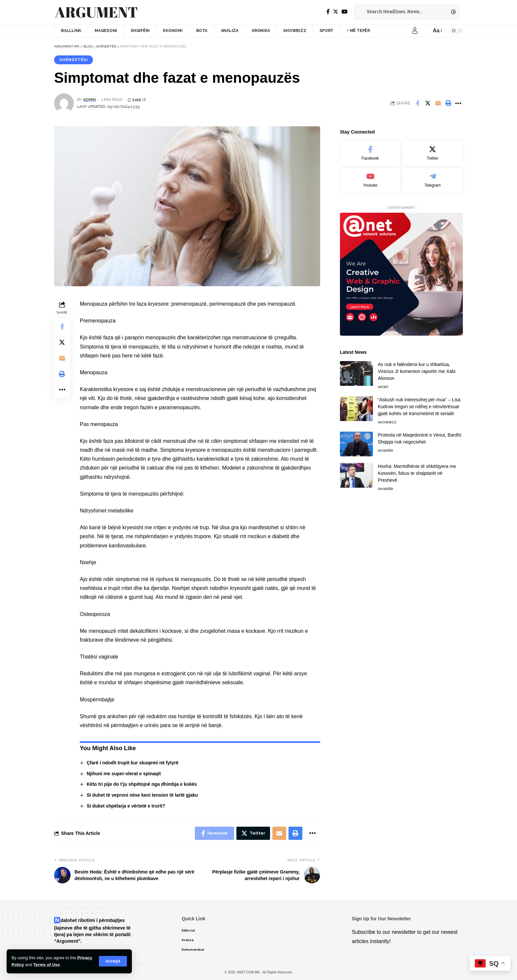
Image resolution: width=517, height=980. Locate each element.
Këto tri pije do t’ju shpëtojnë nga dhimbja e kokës (142, 784)
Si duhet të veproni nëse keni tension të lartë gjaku (142, 795)
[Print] (448, 103)
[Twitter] (336, 12)
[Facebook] (328, 12)
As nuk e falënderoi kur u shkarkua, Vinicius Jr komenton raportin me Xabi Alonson (417, 368)
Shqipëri (385, 448)
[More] (458, 103)
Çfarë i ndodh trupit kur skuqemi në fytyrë (133, 763)
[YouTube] (345, 12)
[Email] (438, 103)
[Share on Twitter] (428, 103)
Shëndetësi (74, 60)
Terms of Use (46, 965)
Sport (383, 384)
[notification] (425, 31)
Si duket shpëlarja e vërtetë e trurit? (126, 806)
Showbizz (387, 419)
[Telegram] (433, 177)
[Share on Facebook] (417, 103)
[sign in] (415, 31)
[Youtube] (370, 177)
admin (90, 100)
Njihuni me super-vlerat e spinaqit (124, 774)
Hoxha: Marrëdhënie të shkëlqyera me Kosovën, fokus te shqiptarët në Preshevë (417, 470)
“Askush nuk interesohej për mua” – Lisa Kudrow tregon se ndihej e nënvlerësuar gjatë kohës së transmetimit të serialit (419, 404)
